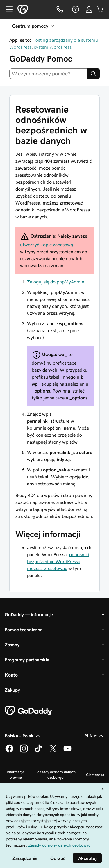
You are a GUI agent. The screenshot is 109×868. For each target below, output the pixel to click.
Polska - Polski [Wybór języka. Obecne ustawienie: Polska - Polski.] (23, 736)
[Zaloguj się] (89, 9)
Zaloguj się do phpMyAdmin (56, 282)
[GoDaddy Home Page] (29, 711)
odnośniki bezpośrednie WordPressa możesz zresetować (58, 561)
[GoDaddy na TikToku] (38, 751)
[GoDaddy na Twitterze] (53, 751)
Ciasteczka (95, 775)
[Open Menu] (7, 9)
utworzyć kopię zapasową (47, 245)
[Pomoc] (75, 9)
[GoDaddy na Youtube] (67, 751)
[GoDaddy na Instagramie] (24, 751)
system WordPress (53, 47)
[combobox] (48, 74)
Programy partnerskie (27, 660)
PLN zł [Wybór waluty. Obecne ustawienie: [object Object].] (94, 736)
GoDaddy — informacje (29, 614)
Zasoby (12, 645)
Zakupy (12, 690)
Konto (11, 675)
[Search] (93, 74)
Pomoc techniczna (24, 630)
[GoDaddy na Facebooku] (9, 751)
